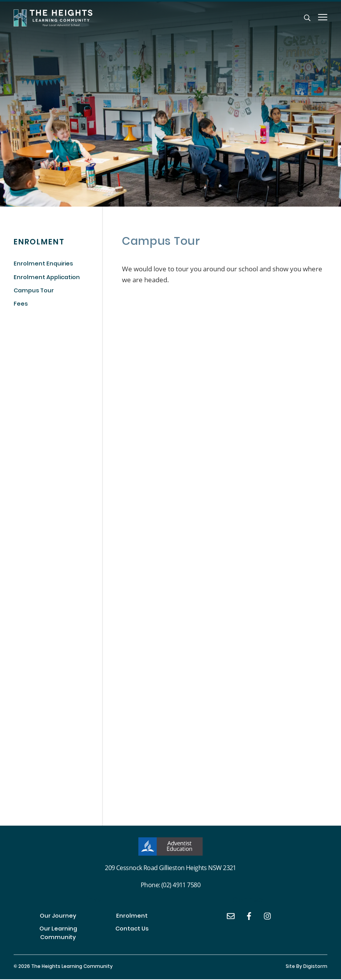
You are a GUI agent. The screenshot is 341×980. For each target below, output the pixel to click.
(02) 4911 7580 (181, 885)
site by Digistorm (307, 968)
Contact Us (132, 930)
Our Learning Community (58, 934)
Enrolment (132, 917)
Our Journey (58, 917)
